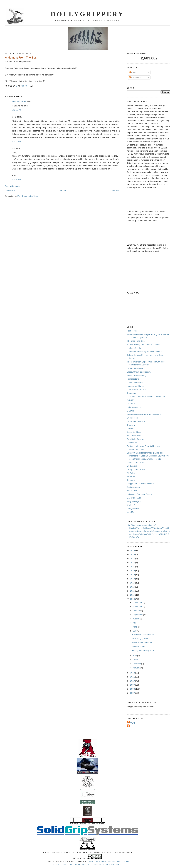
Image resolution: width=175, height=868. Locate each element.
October (136, 611)
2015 (133, 591)
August (136, 619)
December (138, 603)
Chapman (131, 393)
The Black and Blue (136, 341)
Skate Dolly (132, 491)
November (138, 607)
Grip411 (131, 400)
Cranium (131, 425)
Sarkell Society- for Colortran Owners (144, 345)
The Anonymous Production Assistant (144, 414)
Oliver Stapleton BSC (137, 421)
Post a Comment (13, 186)
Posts (133, 72)
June (135, 627)
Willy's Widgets (134, 501)
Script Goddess (134, 432)
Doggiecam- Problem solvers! (140, 484)
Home (63, 190)
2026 (133, 550)
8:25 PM (17, 179)
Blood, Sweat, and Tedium (139, 372)
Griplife (130, 429)
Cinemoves (132, 443)
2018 (133, 579)
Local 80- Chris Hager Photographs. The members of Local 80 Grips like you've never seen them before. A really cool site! (148, 456)
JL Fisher (131, 404)
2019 (133, 575)
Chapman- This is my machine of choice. (145, 352)
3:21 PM (17, 141)
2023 (133, 563)
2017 (133, 583)
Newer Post (10, 190)
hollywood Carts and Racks (139, 494)
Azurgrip (132, 722)
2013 (133, 599)
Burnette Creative (135, 368)
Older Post (115, 190)
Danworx (131, 411)
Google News (133, 508)
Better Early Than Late (142, 642)
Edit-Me (131, 512)
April (135, 656)
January (136, 668)
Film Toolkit (132, 331)
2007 (133, 693)
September (138, 615)
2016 (133, 587)
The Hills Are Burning (137, 375)
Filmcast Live (133, 379)
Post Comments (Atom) (28, 196)
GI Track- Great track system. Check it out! (146, 397)
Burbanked (132, 466)
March (136, 660)
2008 (133, 689)
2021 (133, 567)
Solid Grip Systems (136, 439)
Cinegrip (131, 480)
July (135, 623)
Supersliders (133, 418)
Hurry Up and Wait (135, 462)
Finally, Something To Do (143, 650)
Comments (135, 78)
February (137, 664)
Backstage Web (134, 498)
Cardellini (131, 505)
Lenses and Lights (135, 386)
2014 (133, 595)
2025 (133, 554)
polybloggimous (134, 407)
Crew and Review (135, 382)
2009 (133, 685)
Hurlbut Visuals (134, 348)
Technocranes (133, 487)
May (135, 631)
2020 (133, 571)
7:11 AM (16, 110)
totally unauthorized (136, 469)
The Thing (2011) (140, 638)
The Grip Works (19, 101)
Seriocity (131, 476)
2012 (133, 673)
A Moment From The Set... (144, 634)
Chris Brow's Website (137, 389)
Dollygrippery (87, 14)
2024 (133, 559)
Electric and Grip (135, 436)
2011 (133, 677)
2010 (133, 681)
